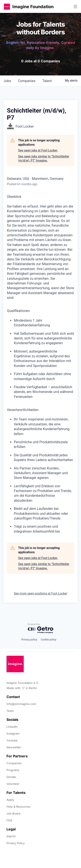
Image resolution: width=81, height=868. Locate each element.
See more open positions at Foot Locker (40, 593)
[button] (7, 7)
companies (27, 81)
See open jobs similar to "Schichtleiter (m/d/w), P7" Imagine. (44, 159)
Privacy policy (29, 640)
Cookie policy (49, 640)
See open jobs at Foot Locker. (38, 150)
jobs (7, 81)
